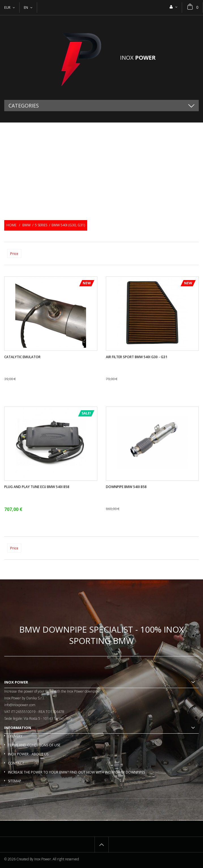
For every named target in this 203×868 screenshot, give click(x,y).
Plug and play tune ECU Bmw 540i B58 (37, 487)
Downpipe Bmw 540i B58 (126, 487)
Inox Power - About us (28, 754)
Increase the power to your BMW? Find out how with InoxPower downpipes (76, 772)
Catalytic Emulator (22, 357)
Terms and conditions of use (34, 745)
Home (11, 225)
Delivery (15, 736)
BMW (26, 225)
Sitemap (15, 781)
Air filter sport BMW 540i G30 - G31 (137, 357)
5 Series (41, 225)
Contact (16, 763)
